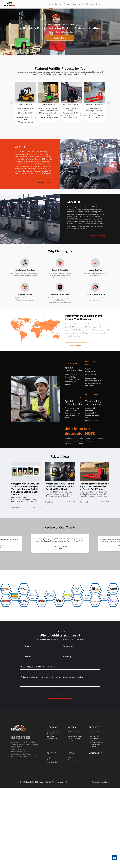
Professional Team (75, 732)
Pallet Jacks (93, 740)
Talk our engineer (60, 38)
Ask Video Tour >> (45, 183)
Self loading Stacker (96, 742)
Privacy (88, 782)
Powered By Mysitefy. (100, 782)
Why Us (82, 4)
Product (67, 4)
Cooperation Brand (54, 738)
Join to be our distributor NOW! (80, 431)
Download (50, 760)
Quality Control (52, 734)
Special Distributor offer (73, 369)
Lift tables (93, 747)
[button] (10, 32)
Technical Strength (75, 736)
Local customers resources (91, 371)
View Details (17, 507)
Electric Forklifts (95, 732)
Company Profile (53, 732)
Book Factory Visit (98, 235)
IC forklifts (93, 734)
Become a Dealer (76, 345)
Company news (74, 760)
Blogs (98, 4)
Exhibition (71, 758)
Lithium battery (95, 745)
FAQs (49, 758)
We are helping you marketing (93, 403)
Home (51, 4)
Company (59, 4)
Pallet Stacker (94, 738)
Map (91, 758)
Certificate (51, 736)
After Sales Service (54, 762)
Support (74, 4)
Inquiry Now (72, 734)
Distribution (90, 4)
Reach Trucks (94, 736)
